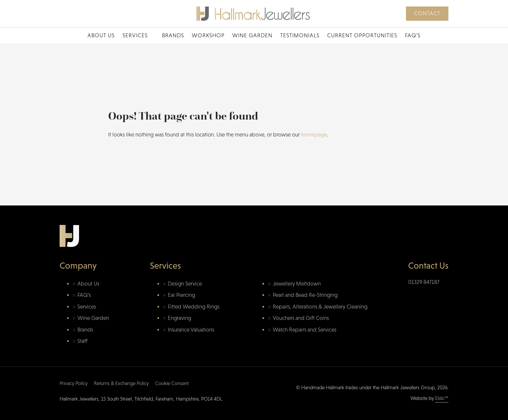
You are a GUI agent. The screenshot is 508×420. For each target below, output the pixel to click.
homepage (314, 135)
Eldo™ (442, 398)
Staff (82, 341)
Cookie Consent (172, 383)
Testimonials (300, 35)
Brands (173, 35)
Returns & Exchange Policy (121, 383)
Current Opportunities (362, 35)
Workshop (208, 35)
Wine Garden (252, 35)
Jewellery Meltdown (297, 284)
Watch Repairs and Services (305, 330)
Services (135, 35)
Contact (427, 13)
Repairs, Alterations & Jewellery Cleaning (320, 307)
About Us (101, 35)
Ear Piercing (181, 295)
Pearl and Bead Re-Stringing (305, 295)
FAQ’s (413, 35)
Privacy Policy (74, 383)
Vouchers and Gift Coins (301, 318)
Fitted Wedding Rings (194, 307)
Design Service (185, 284)
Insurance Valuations (191, 330)
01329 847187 (424, 282)
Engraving (179, 318)
